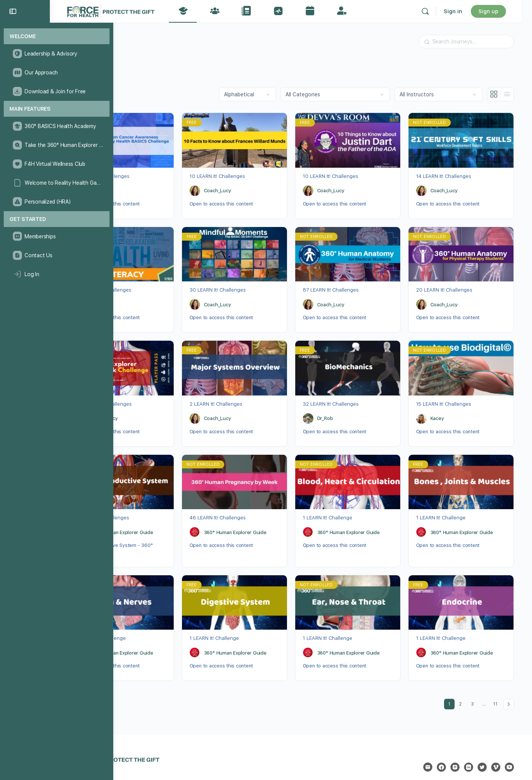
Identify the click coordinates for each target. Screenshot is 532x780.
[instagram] (458, 748)
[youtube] (512, 748)
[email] (431, 748)
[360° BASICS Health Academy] (56, 126)
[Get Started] (57, 219)
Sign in (463, 11)
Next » (512, 684)
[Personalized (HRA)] (56, 202)
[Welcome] (57, 36)
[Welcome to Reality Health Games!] (56, 183)
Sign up (499, 11)
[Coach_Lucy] (221, 187)
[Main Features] (57, 109)
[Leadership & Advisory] (56, 54)
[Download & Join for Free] (56, 91)
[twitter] (485, 748)
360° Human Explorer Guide (156, 517)
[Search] (436, 11)
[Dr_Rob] (115, 187)
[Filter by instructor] (442, 94)
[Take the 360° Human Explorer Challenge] (56, 145)
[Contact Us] (56, 255)
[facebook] (444, 748)
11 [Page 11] (500, 683)
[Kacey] (432, 406)
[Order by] (251, 94)
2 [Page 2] (466, 683)
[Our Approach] (56, 73)
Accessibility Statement (289, 763)
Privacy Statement (234, 763)
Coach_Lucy (244, 187)
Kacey (448, 407)
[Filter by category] (338, 94)
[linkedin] (472, 748)
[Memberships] (56, 236)
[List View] (510, 94)
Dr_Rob (132, 187)
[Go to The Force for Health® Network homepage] (147, 10)
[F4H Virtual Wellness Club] (56, 164)
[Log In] (56, 274)
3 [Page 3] (478, 683)
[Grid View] (497, 94)
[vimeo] (499, 748)
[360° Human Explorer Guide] (115, 516)
